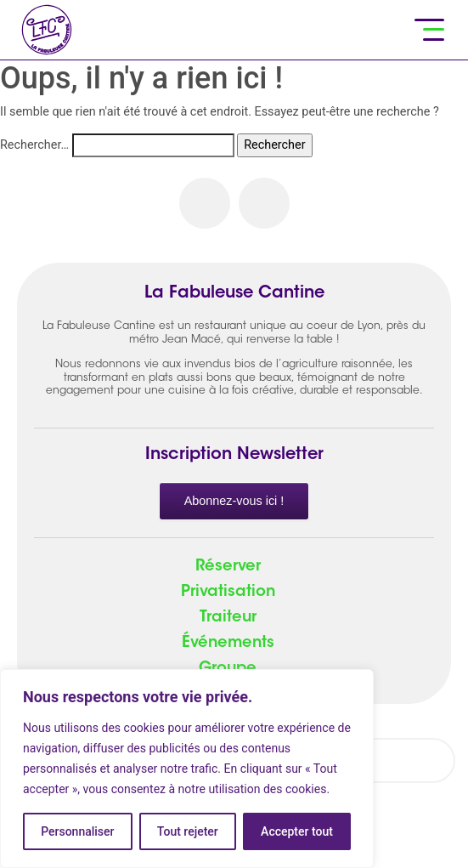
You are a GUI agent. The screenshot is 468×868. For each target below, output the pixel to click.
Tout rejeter (188, 831)
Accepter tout (297, 831)
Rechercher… (34, 145)
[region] (187, 769)
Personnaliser (77, 831)
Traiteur (228, 618)
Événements (228, 644)
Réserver (228, 567)
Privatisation (228, 593)
